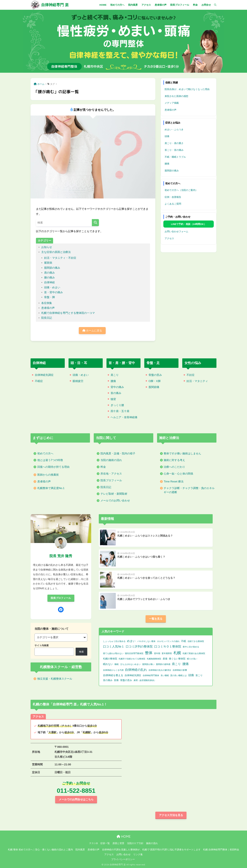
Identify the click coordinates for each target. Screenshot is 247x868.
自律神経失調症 (44, 375)
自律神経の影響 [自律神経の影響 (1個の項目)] (180, 670)
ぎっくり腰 (117, 405)
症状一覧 (105, 843)
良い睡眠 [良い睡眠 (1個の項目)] (165, 675)
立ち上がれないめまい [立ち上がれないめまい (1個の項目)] (130, 664)
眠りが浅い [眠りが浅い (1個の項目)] (192, 659)
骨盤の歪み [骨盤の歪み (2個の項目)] (126, 680)
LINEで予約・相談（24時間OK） (188, 224)
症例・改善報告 (173, 197)
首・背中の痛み (53, 292)
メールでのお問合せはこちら (76, 799)
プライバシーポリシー (123, 859)
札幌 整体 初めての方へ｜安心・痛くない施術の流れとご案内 (40, 850)
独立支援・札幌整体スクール (55, 679)
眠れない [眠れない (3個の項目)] (108, 664)
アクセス (169, 238)
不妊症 (191, 375)
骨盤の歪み (155, 375)
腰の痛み (49, 278)
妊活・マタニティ (197, 381)
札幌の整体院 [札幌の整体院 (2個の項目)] (110, 659)
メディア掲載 (172, 103)
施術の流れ (152, 843)
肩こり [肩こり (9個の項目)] (176, 664)
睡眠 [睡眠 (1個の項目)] (117, 664)
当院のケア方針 (135, 843)
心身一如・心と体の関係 (178, 474)
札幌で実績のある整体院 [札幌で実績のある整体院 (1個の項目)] (194, 653)
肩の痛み (49, 273)
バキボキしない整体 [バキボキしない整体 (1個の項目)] (146, 641)
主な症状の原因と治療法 (56, 252)
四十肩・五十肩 (120, 411)
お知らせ (47, 247)
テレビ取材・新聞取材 (114, 494)
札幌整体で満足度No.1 (51, 488)
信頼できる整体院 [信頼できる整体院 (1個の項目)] (196, 641)
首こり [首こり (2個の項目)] (199, 675)
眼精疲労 (78, 381)
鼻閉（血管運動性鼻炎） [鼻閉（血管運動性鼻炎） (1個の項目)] (145, 680)
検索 (81, 652)
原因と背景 (118, 843)
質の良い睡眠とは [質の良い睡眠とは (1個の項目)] (178, 675)
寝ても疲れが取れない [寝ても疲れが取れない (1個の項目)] (113, 653)
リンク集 (138, 854)
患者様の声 (48, 308)
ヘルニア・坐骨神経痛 (124, 417)
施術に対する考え (174, 460)
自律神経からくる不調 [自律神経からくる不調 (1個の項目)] (113, 670)
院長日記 (47, 318)
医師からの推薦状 (48, 475)
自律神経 (49, 282)
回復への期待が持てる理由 (53, 467)
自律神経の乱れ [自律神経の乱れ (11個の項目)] (136, 670)
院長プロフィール (111, 480)
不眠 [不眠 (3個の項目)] (184, 641)
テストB (93, 843)
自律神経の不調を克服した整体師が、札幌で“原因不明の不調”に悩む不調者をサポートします (151, 850)
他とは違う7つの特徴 (50, 460)
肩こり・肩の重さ (174, 143)
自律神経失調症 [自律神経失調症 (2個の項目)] (133, 675)
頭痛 (167, 136)
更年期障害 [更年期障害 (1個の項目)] (167, 653)
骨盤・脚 (49, 297)
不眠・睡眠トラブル (175, 157)
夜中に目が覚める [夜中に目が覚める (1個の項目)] (191, 647)
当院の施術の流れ (111, 460)
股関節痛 (154, 387)
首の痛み (116, 393)
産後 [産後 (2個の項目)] (165, 659)
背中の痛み (117, 387)
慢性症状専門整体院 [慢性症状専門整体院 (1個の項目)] (134, 653)
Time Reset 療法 (174, 482)
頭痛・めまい (52, 287)
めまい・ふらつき (174, 129)
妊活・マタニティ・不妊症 (60, 258)
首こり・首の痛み (174, 150)
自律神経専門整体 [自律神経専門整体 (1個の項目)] (151, 675)
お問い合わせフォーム (176, 231)
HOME (124, 836)
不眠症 (39, 381)
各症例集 (47, 303)
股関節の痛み (52, 268)
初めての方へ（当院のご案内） (181, 190)
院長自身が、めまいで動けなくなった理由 (187, 89)
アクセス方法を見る (171, 815)
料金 (103, 467)
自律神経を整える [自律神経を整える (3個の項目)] (113, 675)
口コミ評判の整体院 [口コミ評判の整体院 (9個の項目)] (139, 646)
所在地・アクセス (111, 474)
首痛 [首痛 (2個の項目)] (116, 680)
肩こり (115, 375)
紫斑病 (48, 263)
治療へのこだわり (174, 467)
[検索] (214, 5)
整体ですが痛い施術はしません (182, 454)
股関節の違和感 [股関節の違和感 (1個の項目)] (163, 664)
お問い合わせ (123, 854)
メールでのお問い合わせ (115, 501)
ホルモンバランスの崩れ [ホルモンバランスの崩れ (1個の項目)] (168, 641)
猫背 (113, 399)
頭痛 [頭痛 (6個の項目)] (191, 675)
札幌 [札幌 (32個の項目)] (177, 653)
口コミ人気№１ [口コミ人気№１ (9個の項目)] (114, 646)
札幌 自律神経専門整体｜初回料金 (221, 850)
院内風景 (80, 850)
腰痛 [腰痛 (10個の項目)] (186, 664)
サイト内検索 (42, 645)
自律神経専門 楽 (55, 5)
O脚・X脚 (155, 381)
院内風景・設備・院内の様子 (118, 454)
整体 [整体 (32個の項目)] (149, 653)
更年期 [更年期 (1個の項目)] (157, 653)
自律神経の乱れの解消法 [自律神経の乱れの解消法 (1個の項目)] (160, 670)
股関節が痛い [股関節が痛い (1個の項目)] (148, 664)
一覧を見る (156, 619)
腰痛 (167, 164)
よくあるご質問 (173, 204)
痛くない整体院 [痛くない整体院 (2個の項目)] (177, 659)
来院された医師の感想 (176, 96)
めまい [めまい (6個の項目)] (131, 641)
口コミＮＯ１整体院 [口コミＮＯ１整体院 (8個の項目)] (168, 646)
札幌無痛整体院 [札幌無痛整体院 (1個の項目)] (154, 659)
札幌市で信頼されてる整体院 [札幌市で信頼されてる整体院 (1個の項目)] (132, 659)
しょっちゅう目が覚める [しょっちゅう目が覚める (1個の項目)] (114, 641)
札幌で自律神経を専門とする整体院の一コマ (68, 313)
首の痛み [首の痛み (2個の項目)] (108, 680)
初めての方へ (45, 454)
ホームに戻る (92, 331)
